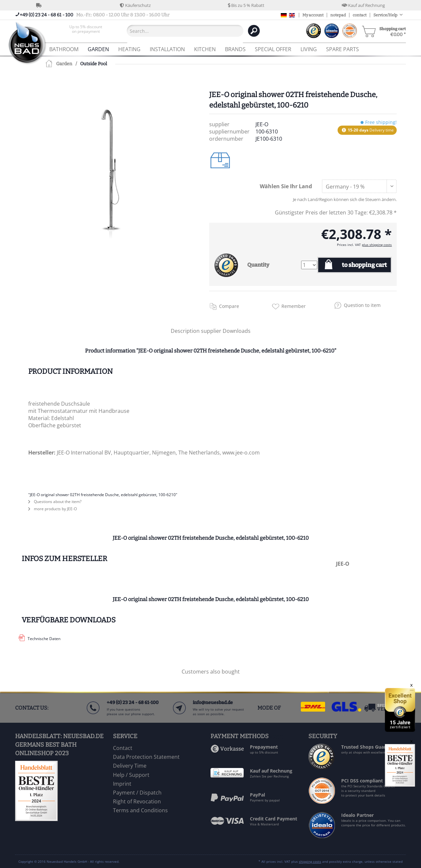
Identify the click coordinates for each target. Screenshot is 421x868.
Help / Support (131, 775)
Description (185, 331)
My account (313, 15)
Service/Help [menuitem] (386, 15)
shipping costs (310, 861)
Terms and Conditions (140, 810)
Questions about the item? (55, 502)
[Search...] (185, 31)
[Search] (254, 31)
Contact (123, 748)
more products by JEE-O (53, 509)
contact (360, 15)
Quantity (258, 265)
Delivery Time (130, 766)
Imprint (122, 784)
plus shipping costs (377, 245)
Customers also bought (211, 672)
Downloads (237, 331)
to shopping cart (364, 265)
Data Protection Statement (146, 757)
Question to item (362, 305)
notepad (338, 15)
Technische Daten (44, 639)
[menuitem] (86, 31)
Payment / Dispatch (137, 793)
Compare (229, 306)
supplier (212, 331)
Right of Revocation (137, 801)
